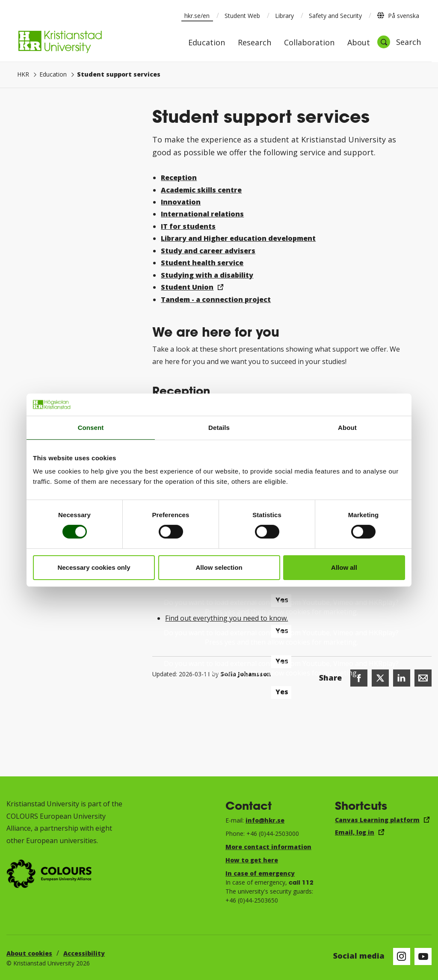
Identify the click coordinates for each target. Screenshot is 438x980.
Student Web (242, 16)
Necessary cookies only (94, 567)
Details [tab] (219, 428)
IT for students (188, 226)
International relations (202, 214)
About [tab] (347, 428)
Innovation (181, 202)
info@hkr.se (265, 820)
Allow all (344, 567)
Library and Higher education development (238, 238)
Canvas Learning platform (377, 820)
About (359, 43)
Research (255, 43)
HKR (23, 74)
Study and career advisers (208, 251)
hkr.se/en (197, 16)
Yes (282, 692)
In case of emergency (260, 873)
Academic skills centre (201, 190)
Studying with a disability (207, 275)
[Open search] (399, 42)
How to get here (252, 860)
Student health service (202, 263)
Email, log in (355, 832)
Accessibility (84, 953)
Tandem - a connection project (216, 299)
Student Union (187, 287)
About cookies (29, 953)
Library (284, 16)
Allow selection (219, 567)
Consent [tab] (91, 428)
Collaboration (309, 43)
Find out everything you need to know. (226, 618)
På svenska (398, 15)
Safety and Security (335, 16)
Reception (179, 178)
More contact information (268, 847)
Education (207, 43)
